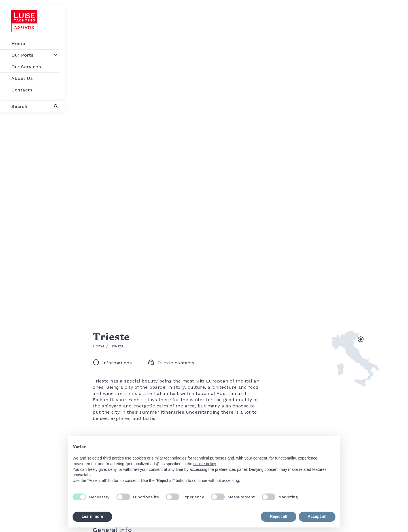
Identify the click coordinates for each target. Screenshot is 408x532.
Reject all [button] (278, 516)
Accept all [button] (317, 516)
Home (99, 346)
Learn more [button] (92, 516)
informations (112, 363)
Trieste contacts (171, 363)
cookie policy (204, 464)
